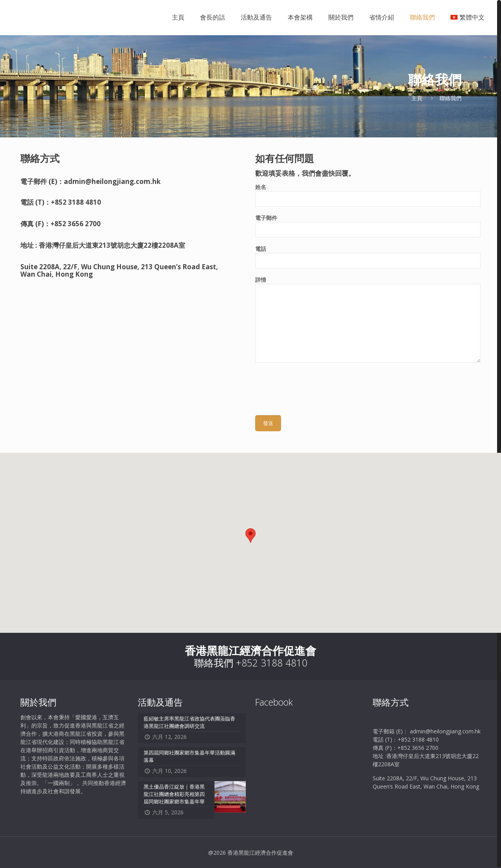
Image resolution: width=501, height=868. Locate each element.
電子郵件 (368, 226)
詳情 (368, 319)
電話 (368, 257)
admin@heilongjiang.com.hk (112, 181)
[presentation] (315, 386)
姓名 (368, 195)
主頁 (417, 98)
